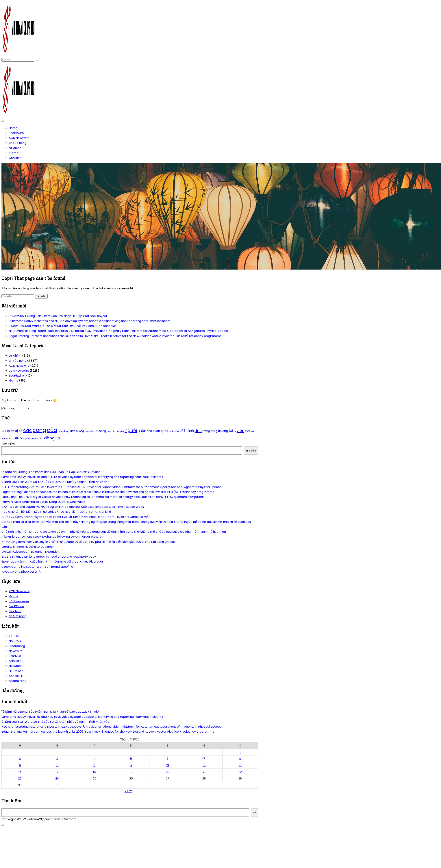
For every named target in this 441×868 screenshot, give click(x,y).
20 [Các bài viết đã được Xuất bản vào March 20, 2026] (167, 772)
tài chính (15, 148)
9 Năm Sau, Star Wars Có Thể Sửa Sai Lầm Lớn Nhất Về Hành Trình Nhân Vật (62, 326)
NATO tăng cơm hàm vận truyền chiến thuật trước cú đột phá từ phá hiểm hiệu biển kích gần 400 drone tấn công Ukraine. (89, 542)
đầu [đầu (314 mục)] (40, 438)
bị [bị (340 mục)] (16, 431)
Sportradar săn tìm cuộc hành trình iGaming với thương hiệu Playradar (52, 562)
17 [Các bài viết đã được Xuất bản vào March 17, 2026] (57, 772)
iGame (14, 153)
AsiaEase (15, 661)
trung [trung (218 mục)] (214, 431)
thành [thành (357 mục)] (189, 431)
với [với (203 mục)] (3, 439)
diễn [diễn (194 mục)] (60, 431)
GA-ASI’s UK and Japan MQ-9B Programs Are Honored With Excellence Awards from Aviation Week (73, 507)
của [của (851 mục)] (52, 430)
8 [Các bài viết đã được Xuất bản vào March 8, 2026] (240, 759)
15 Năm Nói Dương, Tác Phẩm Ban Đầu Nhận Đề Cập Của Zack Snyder (58, 316)
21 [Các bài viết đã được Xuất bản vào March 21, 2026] (204, 772)
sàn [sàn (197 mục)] (177, 431)
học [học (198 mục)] (109, 431)
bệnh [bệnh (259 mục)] (11, 431)
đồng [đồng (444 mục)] (49, 438)
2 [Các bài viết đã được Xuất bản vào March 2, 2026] (20, 759)
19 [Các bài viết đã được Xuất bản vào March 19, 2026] (131, 772)
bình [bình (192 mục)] (4, 431)
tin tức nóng (18, 143)
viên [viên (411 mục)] (240, 431)
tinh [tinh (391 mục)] (198, 431)
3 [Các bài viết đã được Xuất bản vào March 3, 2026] (57, 759)
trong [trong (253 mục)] (206, 431)
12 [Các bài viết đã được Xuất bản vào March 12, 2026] (131, 765)
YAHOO (14, 636)
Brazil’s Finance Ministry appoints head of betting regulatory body (49, 557)
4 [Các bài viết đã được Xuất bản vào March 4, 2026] (94, 759)
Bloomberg (17, 646)
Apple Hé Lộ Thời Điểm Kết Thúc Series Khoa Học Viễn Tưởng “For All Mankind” (57, 512)
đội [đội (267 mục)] (58, 438)
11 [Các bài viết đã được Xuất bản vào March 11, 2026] (94, 765)
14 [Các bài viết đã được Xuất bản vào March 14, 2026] (204, 765)
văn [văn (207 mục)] (253, 431)
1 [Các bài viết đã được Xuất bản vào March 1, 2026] (240, 752)
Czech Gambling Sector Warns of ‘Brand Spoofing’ (38, 567)
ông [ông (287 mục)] (23, 438)
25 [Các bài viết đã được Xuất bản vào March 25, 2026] (94, 778)
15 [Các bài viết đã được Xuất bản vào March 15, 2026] (240, 765)
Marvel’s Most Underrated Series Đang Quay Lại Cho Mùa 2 (43, 502)
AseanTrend (18, 681)
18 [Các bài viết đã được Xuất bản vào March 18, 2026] (94, 772)
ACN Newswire (19, 138)
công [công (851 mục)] (39, 430)
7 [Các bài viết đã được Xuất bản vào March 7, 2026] (204, 759)
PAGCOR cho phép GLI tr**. (21, 572)
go (254, 813)
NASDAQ (15, 641)
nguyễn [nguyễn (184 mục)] (120, 431)
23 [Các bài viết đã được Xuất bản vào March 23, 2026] (20, 778)
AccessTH (16, 676)
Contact (15, 158)
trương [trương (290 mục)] (223, 431)
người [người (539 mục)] (131, 430)
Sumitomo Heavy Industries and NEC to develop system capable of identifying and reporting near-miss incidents (90, 321)
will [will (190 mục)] (10, 439)
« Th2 (128, 791)
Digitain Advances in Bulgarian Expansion (30, 552)
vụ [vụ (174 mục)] (7, 439)
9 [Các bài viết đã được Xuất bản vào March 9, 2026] (20, 765)
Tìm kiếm (8, 444)
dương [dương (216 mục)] (80, 431)
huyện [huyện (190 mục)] (95, 431)
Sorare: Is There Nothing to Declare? (28, 547)
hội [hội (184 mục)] (113, 431)
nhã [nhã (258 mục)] (149, 431)
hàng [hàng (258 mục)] (103, 431)
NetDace (15, 666)
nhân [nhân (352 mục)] (142, 431)
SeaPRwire (16, 133)
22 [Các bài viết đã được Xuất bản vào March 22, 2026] (240, 772)
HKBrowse (16, 671)
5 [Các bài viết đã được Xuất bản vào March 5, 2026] (131, 759)
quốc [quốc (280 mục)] (164, 431)
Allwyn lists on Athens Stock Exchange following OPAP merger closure (52, 537)
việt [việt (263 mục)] (248, 431)
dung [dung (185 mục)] (66, 431)
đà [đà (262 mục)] (28, 438)
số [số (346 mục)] (181, 431)
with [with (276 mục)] (16, 438)
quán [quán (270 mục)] (156, 431)
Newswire (16, 651)
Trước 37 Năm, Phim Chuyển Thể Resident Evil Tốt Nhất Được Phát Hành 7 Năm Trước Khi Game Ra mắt (76, 517)
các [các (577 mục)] (28, 430)
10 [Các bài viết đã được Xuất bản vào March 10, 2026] (57, 765)
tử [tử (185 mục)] (235, 431)
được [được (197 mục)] (34, 439)
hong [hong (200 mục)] (88, 431)
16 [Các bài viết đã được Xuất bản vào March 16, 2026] (20, 772)
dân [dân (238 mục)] (73, 431)
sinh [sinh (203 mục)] (171, 431)
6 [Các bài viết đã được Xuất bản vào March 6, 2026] (168, 759)
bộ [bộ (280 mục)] (21, 431)
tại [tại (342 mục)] (231, 431)
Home (13, 128)
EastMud (15, 656)
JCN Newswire (19, 371)
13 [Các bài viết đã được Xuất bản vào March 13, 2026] (168, 765)
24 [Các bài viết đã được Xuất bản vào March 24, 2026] (57, 778)
